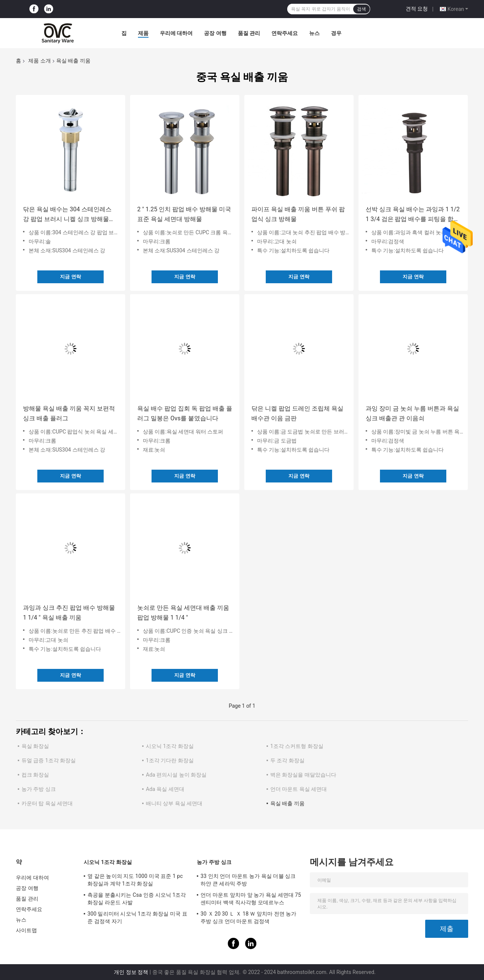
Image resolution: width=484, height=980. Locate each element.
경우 (336, 33)
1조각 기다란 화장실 (170, 760)
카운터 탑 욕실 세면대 (47, 803)
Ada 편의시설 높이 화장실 (176, 775)
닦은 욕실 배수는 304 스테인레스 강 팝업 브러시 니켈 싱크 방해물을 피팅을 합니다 (69, 215)
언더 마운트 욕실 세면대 (299, 789)
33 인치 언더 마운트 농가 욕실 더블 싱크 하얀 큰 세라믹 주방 (248, 880)
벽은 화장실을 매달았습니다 (303, 775)
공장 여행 (215, 33)
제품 (143, 33)
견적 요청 (417, 9)
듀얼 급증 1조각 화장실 (49, 760)
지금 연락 (70, 277)
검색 (361, 9)
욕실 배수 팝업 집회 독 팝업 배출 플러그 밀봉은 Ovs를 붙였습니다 (185, 413)
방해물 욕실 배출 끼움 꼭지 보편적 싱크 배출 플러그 (69, 413)
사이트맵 (26, 930)
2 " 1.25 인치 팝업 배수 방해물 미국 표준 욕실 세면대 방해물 (184, 214)
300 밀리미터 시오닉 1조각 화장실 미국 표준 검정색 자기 (137, 917)
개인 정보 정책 (131, 972)
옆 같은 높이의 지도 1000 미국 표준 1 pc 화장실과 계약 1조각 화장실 (135, 880)
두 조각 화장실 (287, 760)
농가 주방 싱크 (39, 789)
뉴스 (314, 33)
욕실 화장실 (35, 746)
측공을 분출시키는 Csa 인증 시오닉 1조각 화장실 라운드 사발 (137, 899)
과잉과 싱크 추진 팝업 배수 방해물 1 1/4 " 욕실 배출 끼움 (69, 613)
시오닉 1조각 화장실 (170, 746)
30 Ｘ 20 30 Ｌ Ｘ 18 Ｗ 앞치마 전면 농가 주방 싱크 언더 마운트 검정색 (249, 917)
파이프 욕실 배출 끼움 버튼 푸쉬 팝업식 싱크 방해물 (298, 214)
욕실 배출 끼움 (287, 803)
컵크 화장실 (35, 775)
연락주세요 (285, 33)
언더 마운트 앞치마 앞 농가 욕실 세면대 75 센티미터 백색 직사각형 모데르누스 (251, 899)
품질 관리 (249, 33)
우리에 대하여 (176, 33)
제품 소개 (39, 61)
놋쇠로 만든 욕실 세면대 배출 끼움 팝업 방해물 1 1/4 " (183, 613)
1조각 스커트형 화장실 (297, 746)
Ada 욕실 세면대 (165, 789)
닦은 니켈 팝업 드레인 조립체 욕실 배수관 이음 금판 (297, 413)
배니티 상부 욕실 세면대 (174, 803)
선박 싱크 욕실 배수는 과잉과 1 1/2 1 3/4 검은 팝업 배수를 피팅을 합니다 (413, 215)
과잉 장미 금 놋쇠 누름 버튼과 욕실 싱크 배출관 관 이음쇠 (412, 413)
